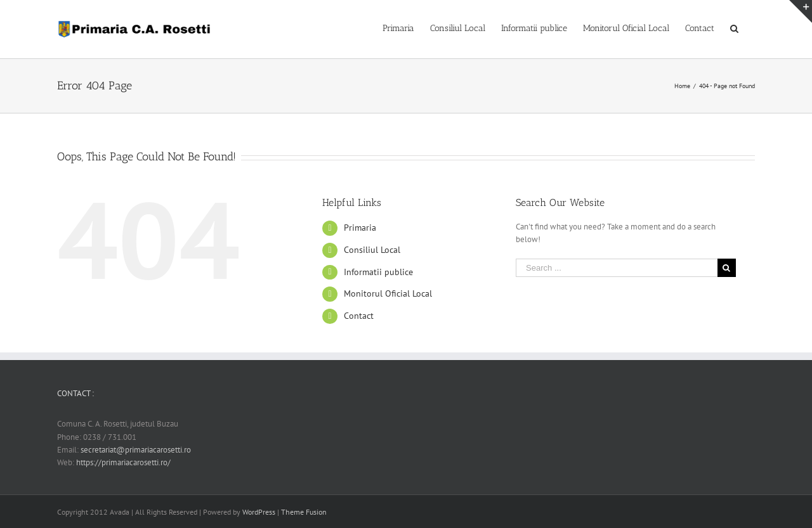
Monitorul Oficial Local (388, 293)
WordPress (259, 512)
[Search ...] (617, 268)
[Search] (735, 27)
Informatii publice (378, 272)
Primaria (360, 228)
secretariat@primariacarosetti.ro (136, 450)
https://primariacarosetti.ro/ (123, 462)
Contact (359, 316)
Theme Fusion (304, 512)
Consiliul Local (372, 250)
